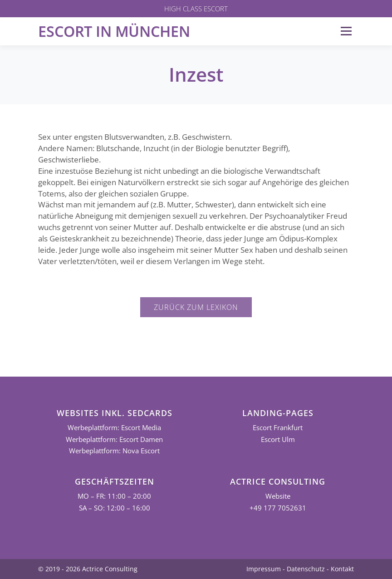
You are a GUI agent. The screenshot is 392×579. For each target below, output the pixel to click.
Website (278, 496)
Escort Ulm (278, 439)
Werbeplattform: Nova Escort (114, 451)
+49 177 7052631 (278, 508)
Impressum (264, 569)
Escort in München (114, 31)
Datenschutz (306, 569)
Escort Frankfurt (278, 428)
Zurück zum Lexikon (196, 307)
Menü (346, 31)
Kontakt (342, 569)
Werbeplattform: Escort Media (114, 428)
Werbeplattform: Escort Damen (114, 439)
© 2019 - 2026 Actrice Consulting (88, 569)
